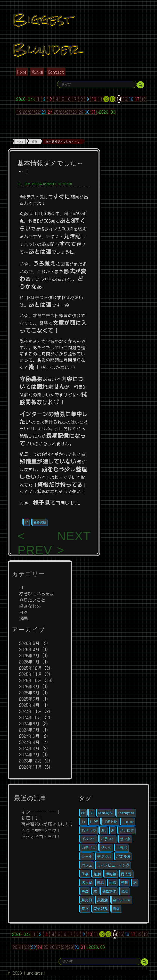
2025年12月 (30, 668)
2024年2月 (29, 754)
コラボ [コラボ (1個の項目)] (122, 848)
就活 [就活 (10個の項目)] (101, 882)
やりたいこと (32, 600)
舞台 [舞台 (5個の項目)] (85, 909)
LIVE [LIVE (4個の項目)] (94, 822)
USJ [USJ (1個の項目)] (104, 830)
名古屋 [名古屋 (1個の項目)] (87, 882)
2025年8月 (29, 686)
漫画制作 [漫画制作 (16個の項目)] (109, 891)
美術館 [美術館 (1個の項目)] (103, 900)
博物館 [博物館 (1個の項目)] (111, 874)
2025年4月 (29, 705)
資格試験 (40, 522)
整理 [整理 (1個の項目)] (125, 882)
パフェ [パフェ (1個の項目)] (87, 865)
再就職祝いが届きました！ (48, 824)
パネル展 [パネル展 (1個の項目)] (123, 856)
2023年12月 (30, 761)
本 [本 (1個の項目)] (95, 891)
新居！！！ (32, 818)
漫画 (23, 618)
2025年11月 (30, 674)
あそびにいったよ (37, 594)
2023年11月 (30, 767)
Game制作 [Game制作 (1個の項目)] (106, 813)
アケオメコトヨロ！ (41, 836)
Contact (56, 72)
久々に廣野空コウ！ (41, 830)
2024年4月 (29, 742)
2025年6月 (29, 693)
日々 (27, 184)
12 (106, 99)
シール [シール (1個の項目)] (87, 856)
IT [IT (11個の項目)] (84, 822)
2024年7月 (29, 730)
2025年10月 (30, 680)
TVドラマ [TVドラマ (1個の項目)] (89, 830)
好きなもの (30, 606)
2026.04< (26, 99)
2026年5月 (29, 643)
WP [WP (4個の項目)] (113, 830)
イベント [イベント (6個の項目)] (89, 839)
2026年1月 (29, 662)
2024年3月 (29, 748)
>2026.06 (106, 112)
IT (19, 184)
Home (22, 72)
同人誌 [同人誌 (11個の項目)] (127, 874)
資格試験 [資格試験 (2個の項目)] (101, 909)
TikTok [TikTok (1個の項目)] (128, 822)
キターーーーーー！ (41, 812)
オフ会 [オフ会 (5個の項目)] (125, 839)
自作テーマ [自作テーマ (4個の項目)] (122, 900)
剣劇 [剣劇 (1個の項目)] (97, 874)
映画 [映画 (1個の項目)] (85, 891)
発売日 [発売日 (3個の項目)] (87, 900)
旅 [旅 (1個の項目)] (135, 882)
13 (112, 99)
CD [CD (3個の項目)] (92, 813)
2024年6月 (29, 736)
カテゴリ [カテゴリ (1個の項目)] (89, 848)
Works (37, 72)
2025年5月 (29, 699)
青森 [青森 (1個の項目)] (116, 909)
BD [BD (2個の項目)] (83, 813)
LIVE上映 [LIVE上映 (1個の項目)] (110, 822)
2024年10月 (30, 717)
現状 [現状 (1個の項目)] (125, 891)
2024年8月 (29, 724)
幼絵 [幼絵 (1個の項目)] (113, 882)
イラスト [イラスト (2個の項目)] (108, 839)
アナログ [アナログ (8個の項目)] (127, 830)
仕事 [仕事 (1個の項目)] (85, 874)
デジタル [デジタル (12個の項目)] (104, 856)
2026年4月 (29, 649)
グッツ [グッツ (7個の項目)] (106, 848)
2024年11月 (30, 711)
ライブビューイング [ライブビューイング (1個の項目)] (113, 865)
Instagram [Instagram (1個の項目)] (126, 813)
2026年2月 (29, 655)
